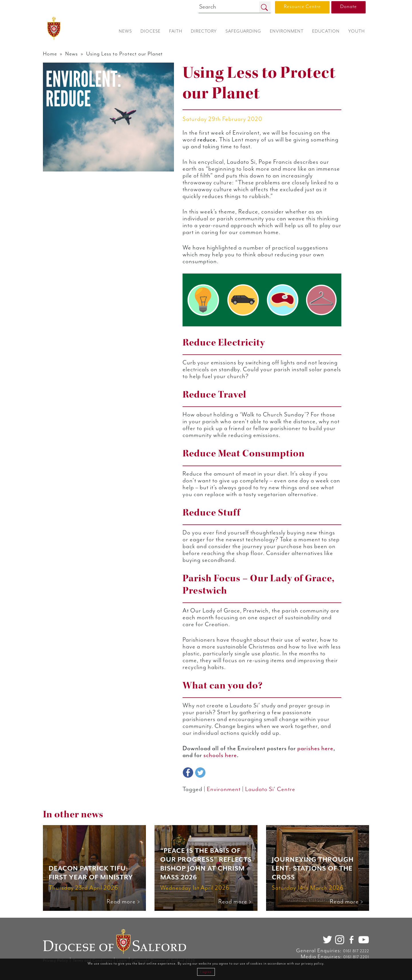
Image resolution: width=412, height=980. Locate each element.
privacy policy (312, 964)
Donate (348, 7)
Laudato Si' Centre (270, 789)
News (72, 54)
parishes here (315, 749)
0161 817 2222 (356, 951)
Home (50, 54)
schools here (220, 755)
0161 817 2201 (356, 957)
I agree (206, 972)
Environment (224, 789)
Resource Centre (302, 7)
